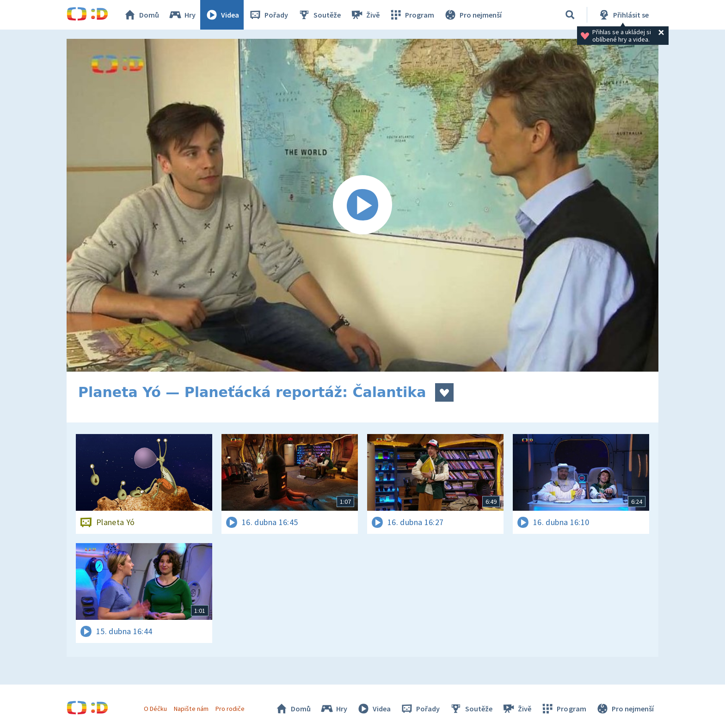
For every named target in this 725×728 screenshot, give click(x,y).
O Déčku (155, 709)
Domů (141, 15)
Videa (222, 15)
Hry (182, 15)
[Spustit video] (362, 205)
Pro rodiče (230, 709)
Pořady (268, 15)
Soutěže (319, 15)
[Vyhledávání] (570, 15)
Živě (365, 15)
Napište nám (191, 709)
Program (412, 15)
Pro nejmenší (473, 15)
